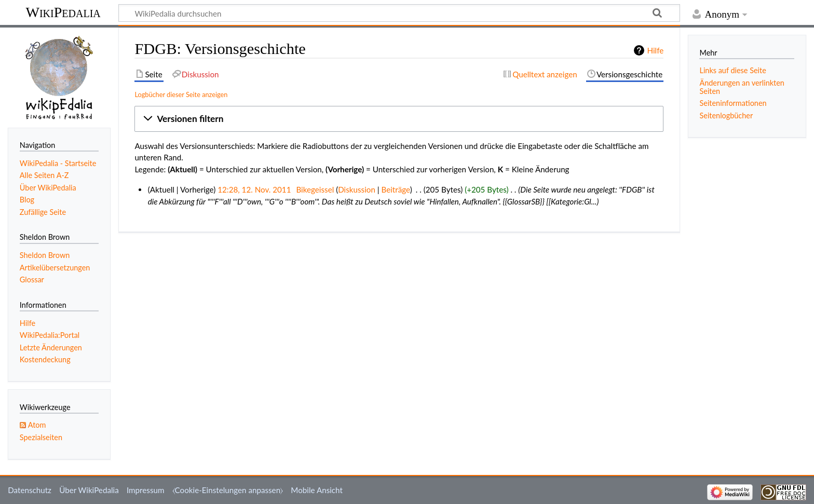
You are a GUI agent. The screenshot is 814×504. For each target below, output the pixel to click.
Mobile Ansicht (317, 490)
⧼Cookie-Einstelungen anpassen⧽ (228, 490)
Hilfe (655, 50)
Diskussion (357, 189)
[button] (399, 119)
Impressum (146, 490)
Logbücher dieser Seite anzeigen (181, 94)
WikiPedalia (63, 12)
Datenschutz (30, 490)
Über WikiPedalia (89, 490)
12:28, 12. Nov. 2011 (254, 189)
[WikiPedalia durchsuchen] (399, 13)
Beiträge (396, 189)
